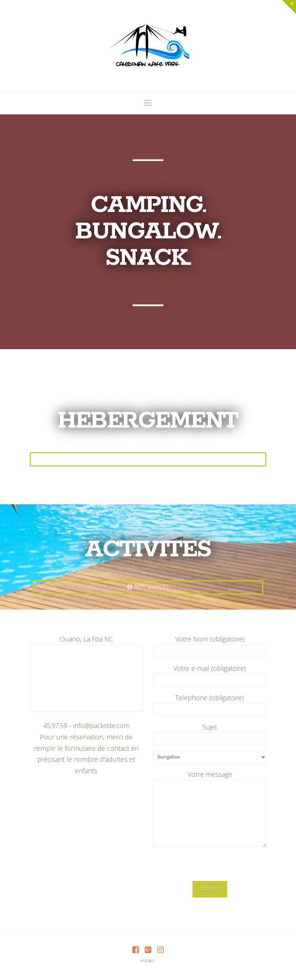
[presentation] (211, 867)
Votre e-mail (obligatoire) (212, 675)
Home (148, 961)
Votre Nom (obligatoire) (212, 645)
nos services (145, 587)
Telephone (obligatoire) (212, 704)
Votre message (212, 780)
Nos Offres (148, 459)
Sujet (212, 733)
